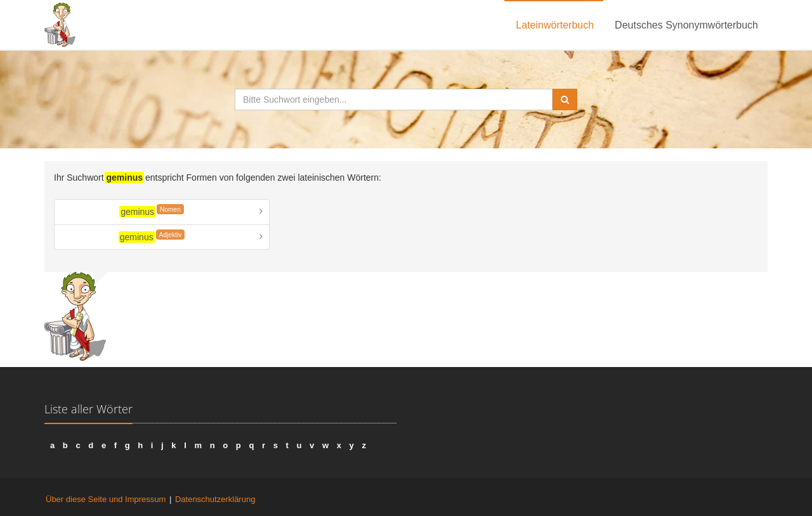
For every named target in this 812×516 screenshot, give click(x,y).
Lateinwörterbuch (555, 25)
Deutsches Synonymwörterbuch (686, 25)
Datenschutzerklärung (215, 499)
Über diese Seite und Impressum (106, 499)
